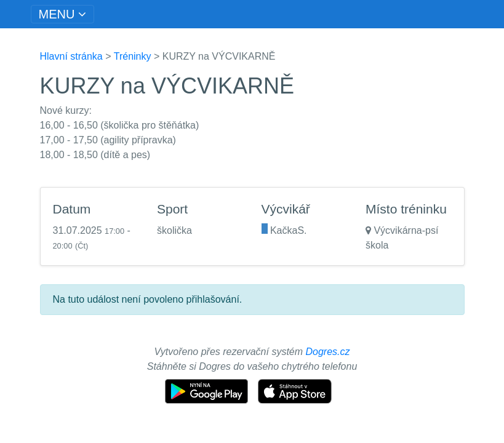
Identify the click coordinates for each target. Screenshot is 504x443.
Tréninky (133, 56)
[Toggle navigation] (62, 14)
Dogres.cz (328, 352)
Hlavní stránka (71, 56)
